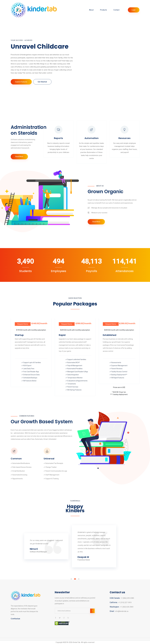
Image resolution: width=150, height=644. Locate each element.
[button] (71, 580)
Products (103, 10)
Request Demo (23, 325)
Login (134, 10)
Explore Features (22, 83)
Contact (116, 10)
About (91, 10)
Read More (20, 157)
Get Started (44, 83)
